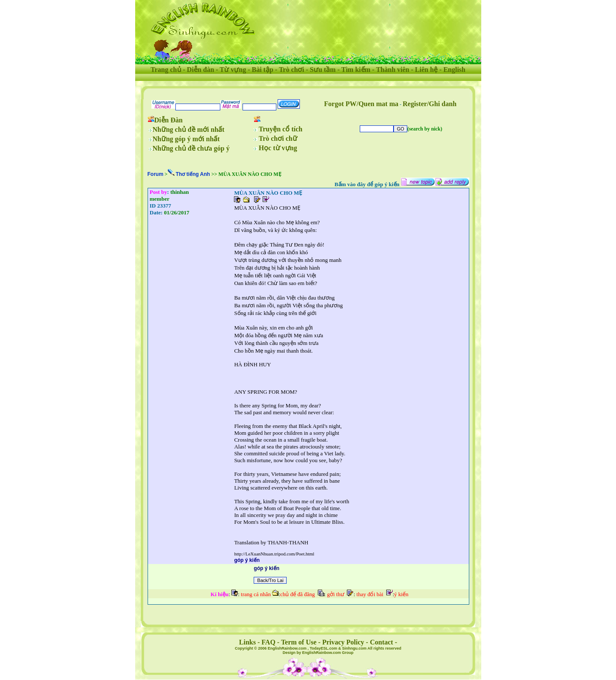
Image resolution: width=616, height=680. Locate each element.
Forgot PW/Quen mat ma (361, 104)
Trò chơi (292, 70)
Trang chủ (166, 70)
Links (247, 642)
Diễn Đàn (169, 120)
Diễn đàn (201, 70)
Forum (155, 174)
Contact (382, 642)
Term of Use (299, 642)
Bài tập (262, 70)
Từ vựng (233, 70)
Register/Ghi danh (429, 104)
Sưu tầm (323, 70)
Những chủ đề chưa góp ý (191, 148)
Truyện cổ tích (281, 129)
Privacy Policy (343, 642)
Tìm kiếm (356, 70)
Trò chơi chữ (278, 138)
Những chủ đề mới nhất (189, 129)
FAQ (268, 642)
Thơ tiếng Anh (193, 174)
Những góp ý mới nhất (186, 139)
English (454, 70)
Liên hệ (426, 70)
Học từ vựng (278, 148)
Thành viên (393, 70)
